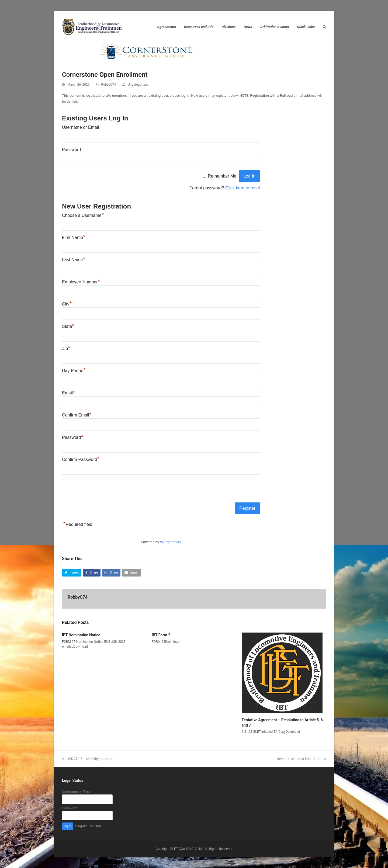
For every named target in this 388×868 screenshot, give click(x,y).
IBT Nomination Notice (81, 635)
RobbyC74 (109, 85)
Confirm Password (81, 459)
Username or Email (80, 127)
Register (95, 826)
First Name (74, 237)
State (68, 326)
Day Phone (74, 371)
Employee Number (81, 282)
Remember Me (222, 176)
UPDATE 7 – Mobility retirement (89, 759)
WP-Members (171, 542)
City (67, 304)
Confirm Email (77, 415)
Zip (66, 348)
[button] (72, 573)
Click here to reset (243, 188)
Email (69, 393)
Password (71, 150)
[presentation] (103, 489)
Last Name (74, 260)
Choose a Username (83, 215)
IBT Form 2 (161, 635)
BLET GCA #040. (182, 849)
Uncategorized (138, 85)
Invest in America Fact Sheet (302, 759)
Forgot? (81, 826)
